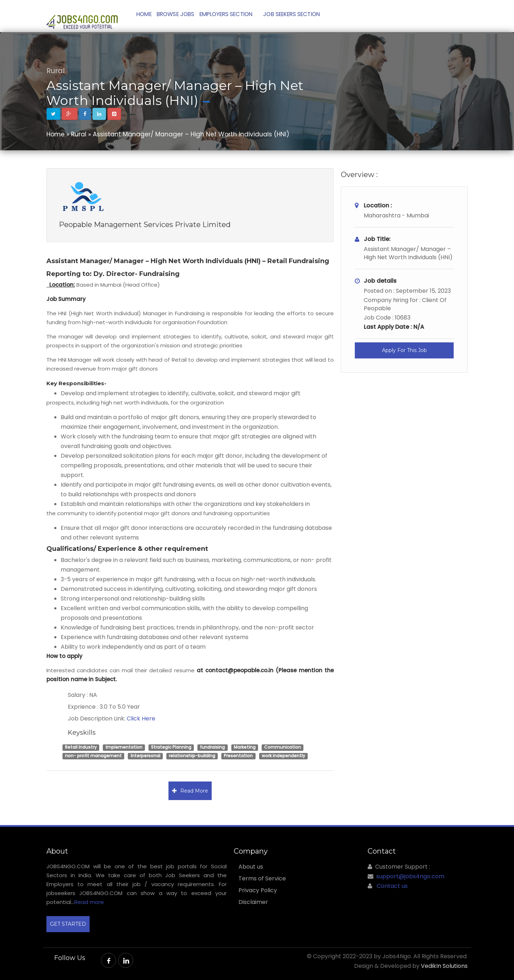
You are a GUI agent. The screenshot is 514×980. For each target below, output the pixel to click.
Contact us (392, 886)
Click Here (141, 718)
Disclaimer (253, 902)
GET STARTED (68, 924)
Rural (56, 71)
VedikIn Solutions (444, 966)
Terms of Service (262, 879)
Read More (190, 791)
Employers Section (237, 16)
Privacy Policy (258, 890)
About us (251, 867)
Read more (89, 902)
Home (147, 16)
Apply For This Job (404, 350)
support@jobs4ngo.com (410, 876)
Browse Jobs (182, 16)
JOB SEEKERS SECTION (306, 16)
